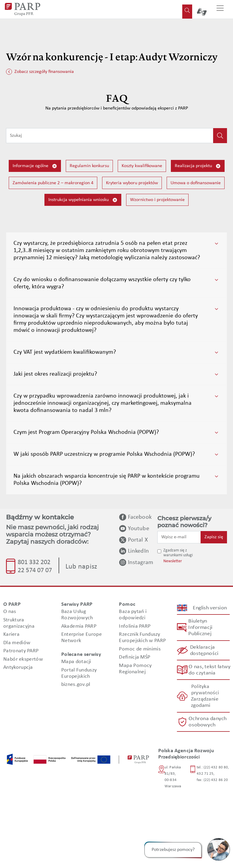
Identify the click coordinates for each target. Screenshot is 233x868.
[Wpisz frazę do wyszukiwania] (110, 136)
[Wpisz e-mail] (179, 537)
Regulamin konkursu (89, 166)
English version (210, 608)
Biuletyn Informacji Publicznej (200, 628)
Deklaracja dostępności (204, 650)
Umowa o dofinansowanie (196, 183)
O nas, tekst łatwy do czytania (209, 670)
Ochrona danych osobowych (208, 722)
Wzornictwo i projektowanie (157, 200)
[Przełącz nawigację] (220, 9)
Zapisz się (214, 537)
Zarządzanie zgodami (204, 702)
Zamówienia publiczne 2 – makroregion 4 (53, 183)
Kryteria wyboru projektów (132, 183)
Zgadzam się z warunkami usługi (178, 553)
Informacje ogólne (35, 166)
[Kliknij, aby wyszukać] (220, 136)
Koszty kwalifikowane (142, 166)
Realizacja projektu (198, 166)
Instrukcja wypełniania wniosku (83, 200)
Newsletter (173, 561)
